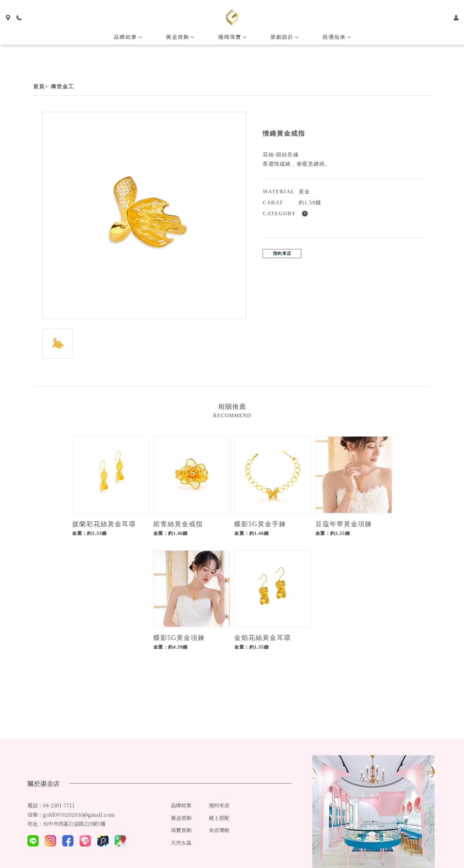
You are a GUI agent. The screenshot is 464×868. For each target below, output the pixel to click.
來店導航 (219, 830)
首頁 (39, 87)
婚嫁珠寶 (232, 37)
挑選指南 (336, 37)
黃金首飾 (180, 37)
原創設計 (284, 37)
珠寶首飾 (181, 830)
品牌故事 (128, 37)
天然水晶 (181, 843)
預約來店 (282, 253)
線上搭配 (219, 818)
